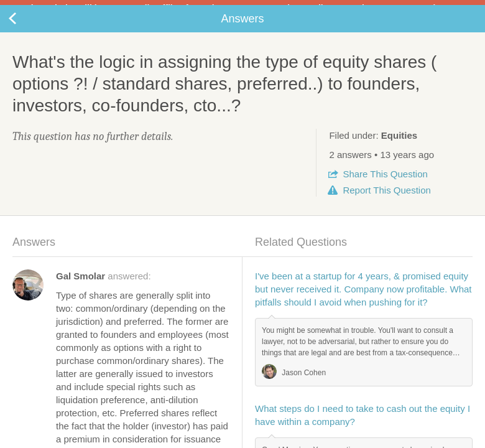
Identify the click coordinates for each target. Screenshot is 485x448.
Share (385, 184)
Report (386, 200)
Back (25, 29)
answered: (104, 286)
